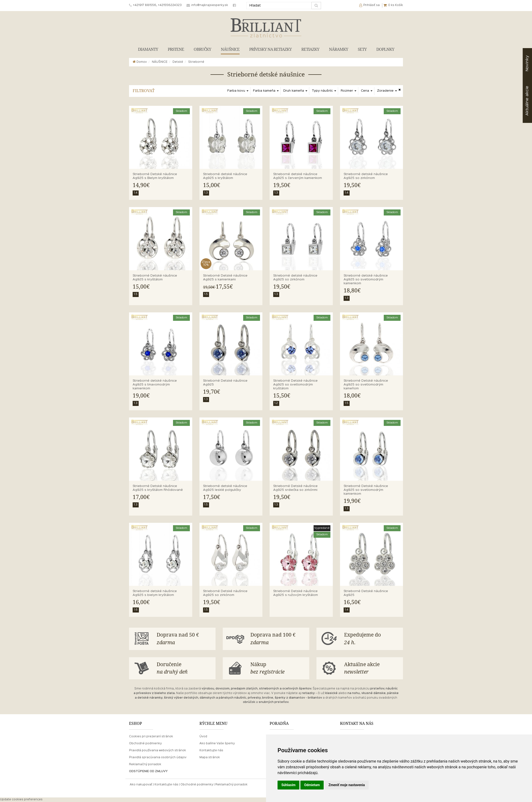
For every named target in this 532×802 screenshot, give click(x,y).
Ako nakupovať (141, 785)
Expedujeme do (372, 639)
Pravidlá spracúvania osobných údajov (158, 758)
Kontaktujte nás (211, 751)
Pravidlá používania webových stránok (158, 751)
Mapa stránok (210, 758)
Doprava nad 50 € (184, 639)
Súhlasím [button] (288, 785)
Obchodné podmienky (145, 744)
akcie (527, 101)
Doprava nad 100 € (278, 639)
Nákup (278, 669)
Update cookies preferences (21, 800)
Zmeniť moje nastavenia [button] (347, 785)
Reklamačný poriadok (145, 764)
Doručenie (184, 669)
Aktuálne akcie (372, 669)
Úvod (203, 737)
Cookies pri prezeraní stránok (151, 737)
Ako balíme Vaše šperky (217, 744)
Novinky (527, 63)
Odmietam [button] (312, 785)
